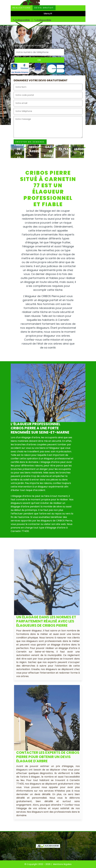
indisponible (21, 20)
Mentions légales (62, 864)
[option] (17, 151)
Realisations (22, 8)
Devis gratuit (44, 8)
